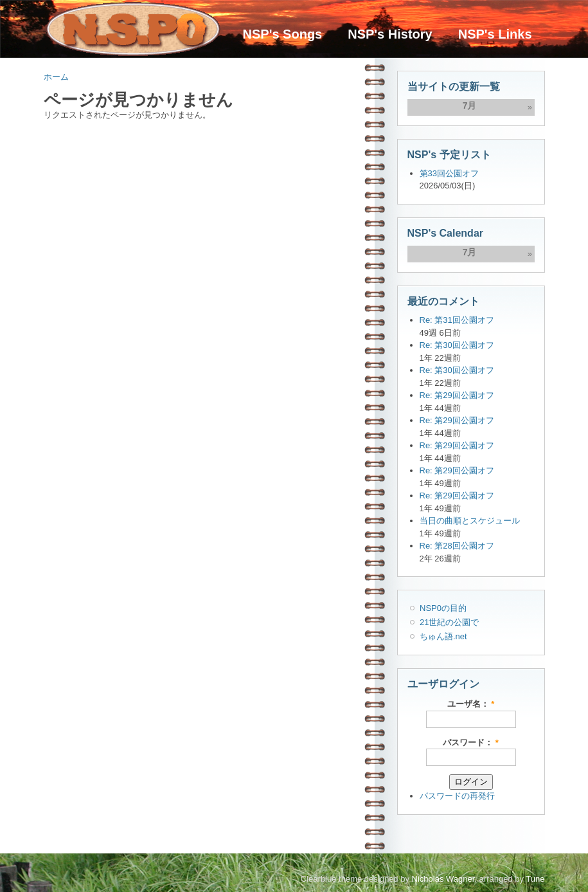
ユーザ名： (471, 704)
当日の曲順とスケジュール (470, 521)
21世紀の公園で (449, 622)
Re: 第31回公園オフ (457, 320)
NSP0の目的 (443, 608)
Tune (535, 879)
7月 (470, 105)
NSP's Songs (283, 34)
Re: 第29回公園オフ (457, 395)
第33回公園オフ (449, 173)
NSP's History (390, 34)
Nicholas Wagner (443, 879)
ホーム (56, 77)
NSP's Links (495, 34)
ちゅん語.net (443, 636)
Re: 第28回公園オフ (457, 546)
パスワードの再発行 (457, 796)
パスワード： (471, 742)
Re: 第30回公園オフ (457, 345)
